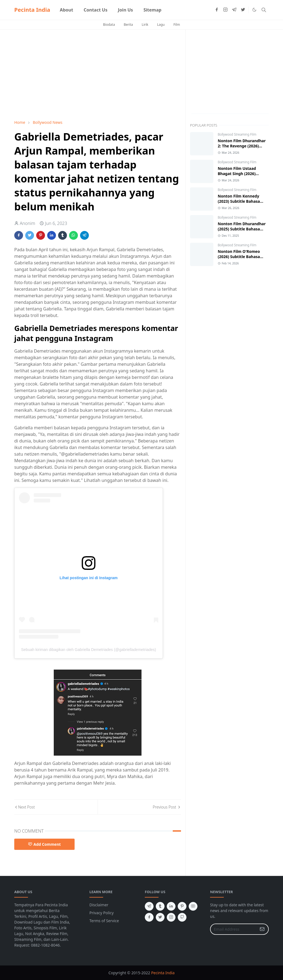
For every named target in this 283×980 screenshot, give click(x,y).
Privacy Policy (101, 913)
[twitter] (243, 10)
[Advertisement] (98, 75)
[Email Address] (234, 929)
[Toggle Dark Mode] (254, 10)
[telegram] (234, 10)
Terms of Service (104, 921)
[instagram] (225, 10)
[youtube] (193, 906)
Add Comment (44, 844)
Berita (128, 25)
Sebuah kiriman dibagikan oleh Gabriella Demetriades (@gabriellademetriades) (89, 650)
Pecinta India (32, 10)
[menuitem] (66, 10)
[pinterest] (182, 906)
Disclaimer (99, 905)
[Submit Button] (262, 929)
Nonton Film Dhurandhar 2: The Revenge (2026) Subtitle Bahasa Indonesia (243, 146)
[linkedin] (171, 906)
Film (177, 25)
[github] (182, 917)
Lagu (161, 25)
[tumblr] (160, 906)
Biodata (109, 25)
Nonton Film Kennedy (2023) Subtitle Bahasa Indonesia (239, 201)
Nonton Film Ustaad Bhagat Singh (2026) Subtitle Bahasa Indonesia (243, 174)
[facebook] (217, 10)
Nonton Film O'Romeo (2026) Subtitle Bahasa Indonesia (239, 257)
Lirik (145, 25)
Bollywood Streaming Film (237, 134)
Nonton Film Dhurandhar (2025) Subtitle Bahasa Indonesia (242, 229)
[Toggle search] (264, 10)
